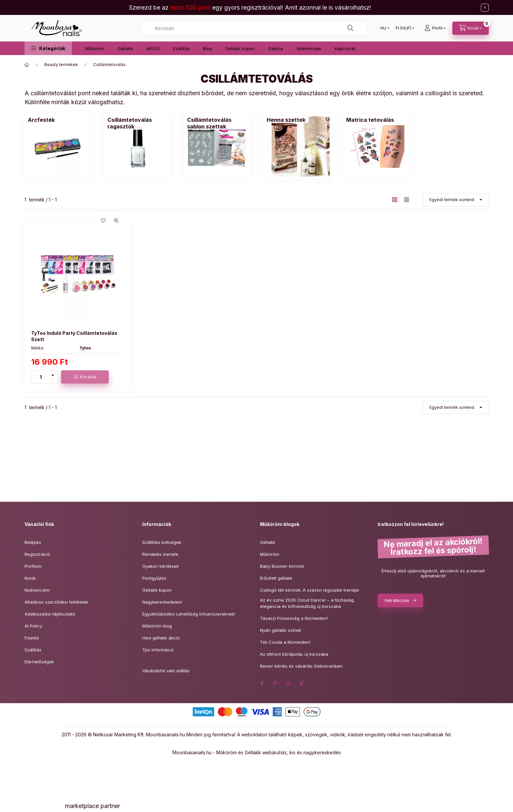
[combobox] (254, 28)
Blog (207, 48)
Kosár (30, 578)
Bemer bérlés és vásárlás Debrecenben (301, 666)
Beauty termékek (61, 65)
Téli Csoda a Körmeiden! (285, 642)
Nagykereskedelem (162, 602)
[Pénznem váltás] (403, 28)
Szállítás (33, 650)
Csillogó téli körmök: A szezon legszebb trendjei (310, 590)
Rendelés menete (160, 554)
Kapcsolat (345, 48)
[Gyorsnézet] (116, 221)
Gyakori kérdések (160, 566)
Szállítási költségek (162, 542)
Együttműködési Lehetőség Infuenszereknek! (189, 614)
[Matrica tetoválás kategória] (376, 146)
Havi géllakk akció (161, 638)
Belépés (33, 542)
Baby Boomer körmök (282, 566)
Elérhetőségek (39, 662)
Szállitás (181, 48)
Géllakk (125, 48)
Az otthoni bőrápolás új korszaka (294, 654)
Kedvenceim (37, 590)
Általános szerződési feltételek (56, 602)
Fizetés (32, 638)
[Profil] (435, 28)
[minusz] (53, 380)
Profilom (33, 566)
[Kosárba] (85, 377)
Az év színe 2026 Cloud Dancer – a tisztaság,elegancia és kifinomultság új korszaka (307, 603)
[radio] (407, 200)
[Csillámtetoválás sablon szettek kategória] (217, 146)
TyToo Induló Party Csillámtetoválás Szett (74, 336)
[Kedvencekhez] (103, 221)
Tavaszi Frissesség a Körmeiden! (294, 618)
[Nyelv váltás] (383, 28)
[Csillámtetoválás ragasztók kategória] (137, 146)
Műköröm (95, 48)
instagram (289, 683)
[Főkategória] (27, 65)
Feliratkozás (397, 600)
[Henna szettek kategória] (296, 146)
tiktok (302, 683)
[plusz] (53, 374)
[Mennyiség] (41, 377)
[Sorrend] (456, 200)
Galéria (275, 48)
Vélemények (309, 48)
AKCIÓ (153, 48)
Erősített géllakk (276, 578)
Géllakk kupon (240, 48)
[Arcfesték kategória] (58, 146)
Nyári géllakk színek (281, 630)
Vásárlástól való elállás (166, 671)
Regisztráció (37, 554)
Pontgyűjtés (154, 578)
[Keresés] (351, 28)
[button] (48, 48)
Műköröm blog (157, 626)
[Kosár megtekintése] (471, 28)
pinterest (275, 683)
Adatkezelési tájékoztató (50, 614)
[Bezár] (485, 8)
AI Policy (33, 626)
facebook (262, 683)
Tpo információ (158, 650)
